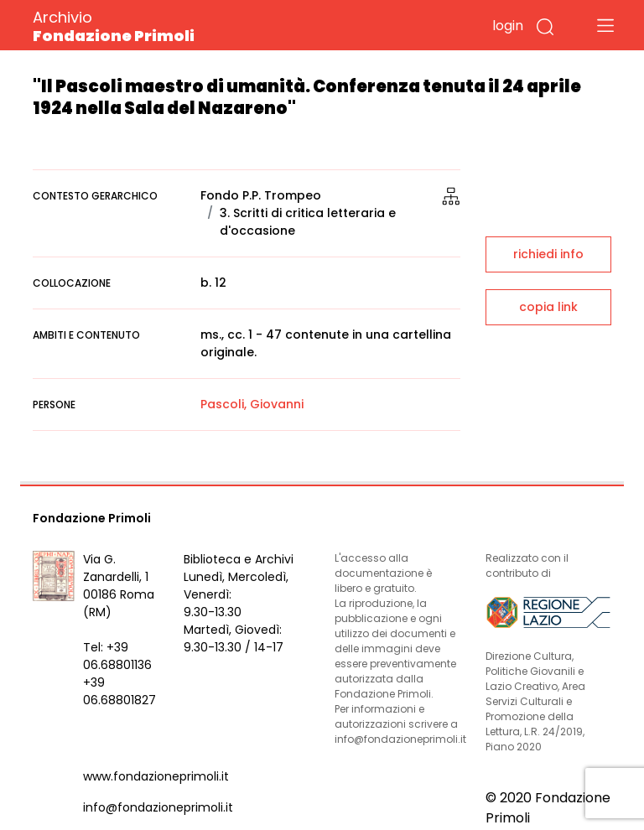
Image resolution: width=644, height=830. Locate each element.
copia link (548, 307)
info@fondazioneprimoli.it (158, 807)
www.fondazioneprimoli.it (156, 776)
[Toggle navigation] (605, 25)
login (508, 26)
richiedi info (548, 254)
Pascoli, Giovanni (252, 404)
